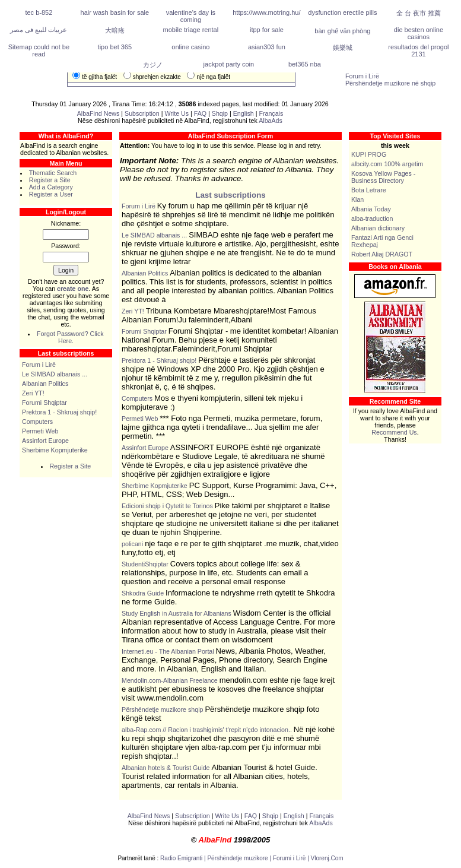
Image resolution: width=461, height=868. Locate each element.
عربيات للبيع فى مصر (39, 30)
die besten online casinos (419, 33)
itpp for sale (267, 30)
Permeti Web (40, 431)
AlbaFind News (98, 113)
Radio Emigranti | (184, 858)
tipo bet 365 (115, 47)
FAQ (201, 113)
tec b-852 (39, 12)
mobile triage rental (191, 30)
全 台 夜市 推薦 (419, 13)
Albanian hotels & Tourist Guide (166, 768)
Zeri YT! (33, 393)
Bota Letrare (369, 190)
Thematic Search (53, 173)
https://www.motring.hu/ (266, 12)
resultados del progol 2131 (418, 50)
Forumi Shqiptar (44, 403)
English (244, 113)
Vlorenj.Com (327, 858)
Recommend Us (394, 432)
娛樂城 (343, 47)
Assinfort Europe (45, 441)
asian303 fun (267, 47)
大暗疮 (115, 30)
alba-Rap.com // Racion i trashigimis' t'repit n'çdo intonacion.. (207, 730)
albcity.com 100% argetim (387, 164)
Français (271, 113)
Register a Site (50, 180)
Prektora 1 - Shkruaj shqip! (59, 412)
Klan (357, 199)
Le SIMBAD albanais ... (55, 374)
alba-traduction (372, 218)
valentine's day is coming (191, 16)
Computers (37, 422)
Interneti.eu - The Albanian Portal (168, 651)
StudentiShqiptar (145, 564)
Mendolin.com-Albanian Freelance (170, 680)
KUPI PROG (369, 154)
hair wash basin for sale (115, 12)
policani (132, 544)
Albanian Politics (45, 384)
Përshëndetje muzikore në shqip (390, 83)
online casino (190, 47)
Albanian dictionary (378, 228)
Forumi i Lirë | (292, 858)
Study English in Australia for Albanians (177, 613)
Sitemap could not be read (39, 50)
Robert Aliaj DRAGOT (382, 254)
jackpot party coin (229, 64)
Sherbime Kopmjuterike (55, 450)
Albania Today (371, 209)
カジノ (153, 65)
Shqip (220, 113)
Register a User (51, 194)
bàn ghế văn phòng (342, 31)
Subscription (142, 113)
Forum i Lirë (362, 76)
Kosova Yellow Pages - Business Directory (383, 177)
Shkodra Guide (143, 593)
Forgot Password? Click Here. (70, 337)
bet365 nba (305, 64)
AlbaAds (271, 121)
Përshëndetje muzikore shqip (162, 709)
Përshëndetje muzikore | (240, 858)
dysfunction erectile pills (342, 12)
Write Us (177, 113)
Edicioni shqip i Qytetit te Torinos (167, 506)
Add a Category (51, 187)
